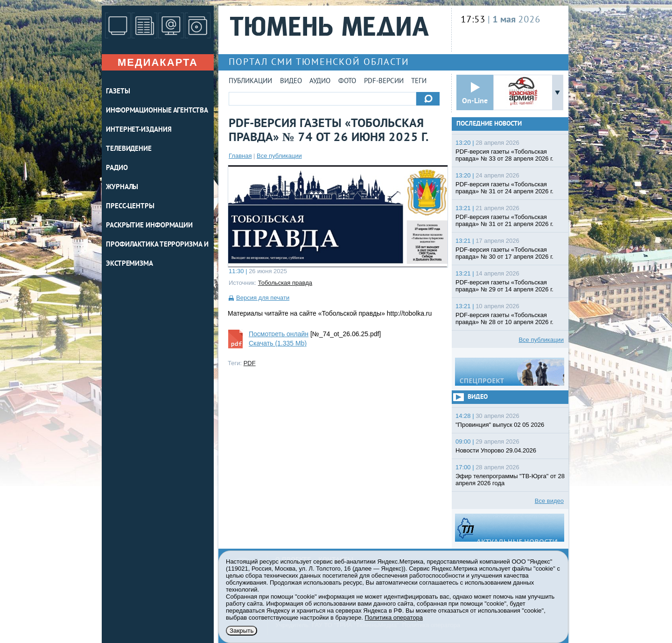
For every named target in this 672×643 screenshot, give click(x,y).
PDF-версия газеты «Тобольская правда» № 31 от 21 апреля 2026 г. (504, 220)
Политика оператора (394, 618)
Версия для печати (263, 298)
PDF (250, 363)
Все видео (549, 501)
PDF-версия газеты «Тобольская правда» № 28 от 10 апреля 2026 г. (504, 318)
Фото (347, 81)
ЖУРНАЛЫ (122, 187)
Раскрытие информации (149, 226)
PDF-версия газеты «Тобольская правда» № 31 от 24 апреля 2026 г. (504, 188)
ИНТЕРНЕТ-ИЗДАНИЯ (139, 130)
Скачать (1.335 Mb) (278, 343)
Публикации (250, 81)
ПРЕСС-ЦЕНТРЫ (130, 207)
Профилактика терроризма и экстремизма (157, 254)
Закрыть (241, 631)
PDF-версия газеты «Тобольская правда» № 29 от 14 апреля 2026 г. (504, 286)
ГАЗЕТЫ (118, 92)
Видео (291, 81)
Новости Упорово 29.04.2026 (496, 450)
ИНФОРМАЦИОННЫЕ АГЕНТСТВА (157, 111)
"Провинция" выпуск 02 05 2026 (500, 425)
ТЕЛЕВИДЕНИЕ (129, 149)
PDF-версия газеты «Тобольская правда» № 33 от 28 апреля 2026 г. (504, 155)
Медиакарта (158, 62)
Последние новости (489, 124)
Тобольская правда (285, 283)
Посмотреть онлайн (279, 334)
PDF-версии (384, 81)
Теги (419, 81)
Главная (240, 156)
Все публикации (279, 156)
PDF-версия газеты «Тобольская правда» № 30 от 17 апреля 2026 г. (504, 253)
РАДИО (117, 168)
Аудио (320, 81)
